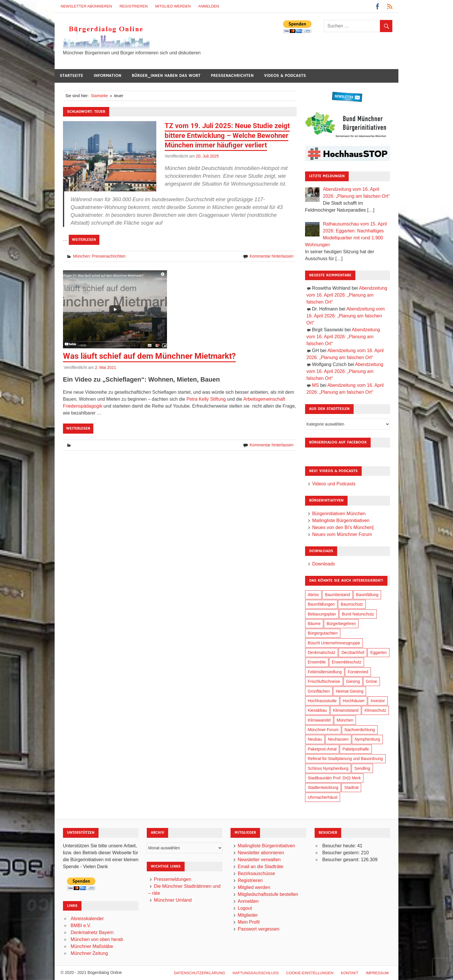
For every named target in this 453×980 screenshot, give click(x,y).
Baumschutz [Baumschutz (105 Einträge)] (352, 604)
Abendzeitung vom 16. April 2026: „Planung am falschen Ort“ (347, 295)
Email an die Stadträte (260, 867)
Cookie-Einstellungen (310, 973)
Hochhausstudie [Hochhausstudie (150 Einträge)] (322, 701)
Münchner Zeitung (89, 953)
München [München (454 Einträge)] (345, 720)
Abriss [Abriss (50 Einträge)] (313, 595)
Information (107, 76)
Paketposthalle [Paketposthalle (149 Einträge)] (356, 749)
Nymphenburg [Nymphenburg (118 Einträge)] (367, 739)
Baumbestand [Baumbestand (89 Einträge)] (337, 595)
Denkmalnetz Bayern (92, 932)
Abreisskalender (87, 919)
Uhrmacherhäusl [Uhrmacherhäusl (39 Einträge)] (323, 797)
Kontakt (350, 973)
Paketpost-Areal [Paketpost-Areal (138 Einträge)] (322, 749)
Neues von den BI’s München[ (343, 527)
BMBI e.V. (81, 926)
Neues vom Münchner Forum (342, 534)
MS (315, 385)
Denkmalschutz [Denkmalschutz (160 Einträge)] (322, 652)
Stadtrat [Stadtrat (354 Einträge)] (351, 787)
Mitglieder (248, 915)
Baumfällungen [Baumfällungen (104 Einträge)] (321, 604)
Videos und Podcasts (334, 484)
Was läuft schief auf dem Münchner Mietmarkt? (149, 356)
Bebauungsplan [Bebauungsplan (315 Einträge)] (322, 614)
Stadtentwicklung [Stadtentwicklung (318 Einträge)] (323, 787)
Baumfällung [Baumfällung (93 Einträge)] (367, 595)
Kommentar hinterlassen (272, 256)
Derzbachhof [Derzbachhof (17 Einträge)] (353, 652)
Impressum (377, 973)
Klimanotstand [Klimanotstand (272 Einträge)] (346, 710)
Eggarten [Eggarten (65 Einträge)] (379, 652)
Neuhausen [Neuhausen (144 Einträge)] (338, 739)
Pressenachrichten (232, 76)
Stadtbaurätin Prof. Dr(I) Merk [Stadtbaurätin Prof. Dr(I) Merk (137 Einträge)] (334, 778)
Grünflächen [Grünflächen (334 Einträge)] (319, 691)
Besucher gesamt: (341, 860)
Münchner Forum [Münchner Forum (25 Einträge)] (323, 730)
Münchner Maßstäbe (92, 946)
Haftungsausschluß (256, 973)
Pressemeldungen (173, 879)
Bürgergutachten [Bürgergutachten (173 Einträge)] (323, 633)
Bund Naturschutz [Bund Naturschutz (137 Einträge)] (358, 614)
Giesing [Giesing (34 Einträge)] (353, 681)
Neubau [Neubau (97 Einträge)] (315, 739)
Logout (245, 908)
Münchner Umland (173, 900)
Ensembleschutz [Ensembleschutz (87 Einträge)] (347, 662)
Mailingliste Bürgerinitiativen (341, 520)
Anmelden (209, 6)
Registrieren (134, 6)
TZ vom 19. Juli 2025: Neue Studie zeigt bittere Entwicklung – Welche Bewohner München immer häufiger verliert (227, 135)
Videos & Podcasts (285, 76)
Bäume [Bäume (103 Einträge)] (314, 624)
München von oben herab (97, 939)
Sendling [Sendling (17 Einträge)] (362, 768)
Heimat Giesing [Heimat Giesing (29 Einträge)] (350, 691)
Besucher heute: (340, 846)
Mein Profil (249, 922)
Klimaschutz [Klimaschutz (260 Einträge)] (375, 710)
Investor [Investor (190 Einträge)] (378, 701)
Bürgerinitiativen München (339, 514)
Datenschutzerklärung (199, 973)
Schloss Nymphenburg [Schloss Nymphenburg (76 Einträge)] (328, 768)
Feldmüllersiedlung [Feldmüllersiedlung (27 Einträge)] (325, 672)
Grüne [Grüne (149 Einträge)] (371, 681)
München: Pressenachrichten (99, 256)
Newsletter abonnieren (86, 6)
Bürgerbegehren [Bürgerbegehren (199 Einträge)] (341, 624)
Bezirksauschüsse (256, 873)
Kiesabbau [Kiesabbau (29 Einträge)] (317, 710)
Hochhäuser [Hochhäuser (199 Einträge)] (354, 701)
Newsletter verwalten (259, 860)
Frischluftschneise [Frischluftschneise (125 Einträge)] (324, 681)
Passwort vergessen (259, 929)
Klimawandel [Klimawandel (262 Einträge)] (319, 720)
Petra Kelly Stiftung (206, 399)
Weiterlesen (84, 240)
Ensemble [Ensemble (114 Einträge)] (317, 662)
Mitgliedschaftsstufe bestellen (268, 894)
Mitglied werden (173, 6)
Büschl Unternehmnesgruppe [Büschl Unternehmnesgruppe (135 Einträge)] (334, 643)
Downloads (323, 564)
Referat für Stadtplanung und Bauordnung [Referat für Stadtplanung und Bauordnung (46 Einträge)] (345, 759)
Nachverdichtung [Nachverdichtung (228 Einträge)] (360, 730)
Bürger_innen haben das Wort (166, 76)
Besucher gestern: (341, 853)
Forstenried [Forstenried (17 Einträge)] (358, 672)
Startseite (72, 76)
